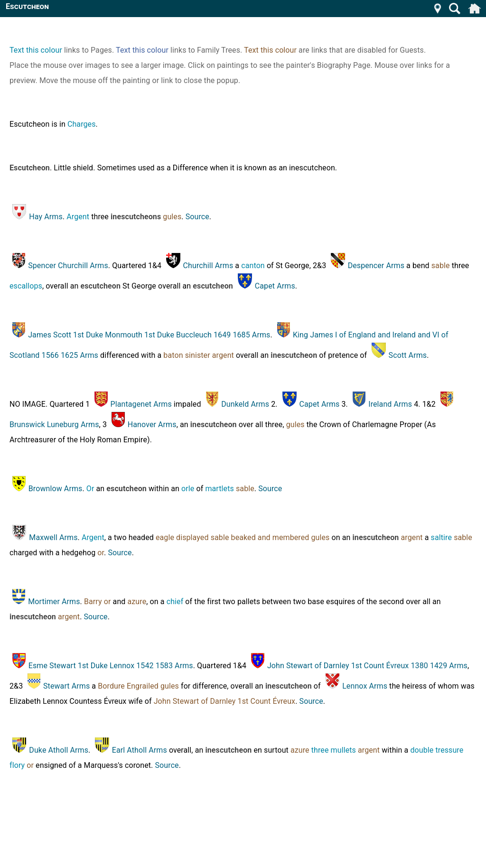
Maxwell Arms (53, 537)
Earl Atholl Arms (140, 750)
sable (441, 266)
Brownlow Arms (56, 489)
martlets (219, 489)
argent (223, 355)
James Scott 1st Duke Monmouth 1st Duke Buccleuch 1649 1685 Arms (149, 335)
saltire (441, 537)
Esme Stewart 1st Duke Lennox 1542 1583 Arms (111, 666)
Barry (93, 602)
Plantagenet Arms (141, 404)
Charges (82, 124)
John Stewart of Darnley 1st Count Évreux (224, 701)
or (101, 553)
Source (197, 217)
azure (137, 602)
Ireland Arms (390, 404)
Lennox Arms (365, 686)
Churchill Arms (208, 266)
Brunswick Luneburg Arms (54, 425)
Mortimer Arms (54, 602)
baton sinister (187, 355)
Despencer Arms (376, 266)
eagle (165, 537)
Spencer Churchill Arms (68, 266)
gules (172, 217)
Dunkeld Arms (245, 404)
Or (90, 489)
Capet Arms (275, 286)
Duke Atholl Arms (59, 750)
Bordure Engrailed (128, 686)
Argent (78, 217)
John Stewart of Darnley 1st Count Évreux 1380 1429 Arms (367, 666)
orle (188, 489)
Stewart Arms (66, 686)
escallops (26, 286)
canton (253, 266)
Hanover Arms (152, 425)
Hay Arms (46, 217)
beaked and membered (270, 537)
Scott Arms (408, 355)
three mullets (334, 750)
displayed (192, 537)
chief (175, 602)
